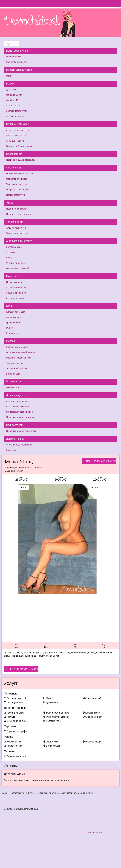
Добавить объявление (17, 401)
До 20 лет (11, 90)
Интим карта (13, 387)
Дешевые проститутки (17, 130)
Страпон (10, 252)
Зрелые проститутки (17, 111)
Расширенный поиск (17, 62)
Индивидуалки (14, 57)
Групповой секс (14, 322)
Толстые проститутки (17, 233)
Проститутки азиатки (17, 209)
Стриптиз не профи (16, 287)
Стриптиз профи (15, 282)
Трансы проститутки (16, 184)
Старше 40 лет (14, 106)
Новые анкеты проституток (20, 174)
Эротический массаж (17, 368)
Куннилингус (13, 333)
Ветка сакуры (13, 374)
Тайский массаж (14, 363)
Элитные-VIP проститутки (19, 146)
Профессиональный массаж (21, 352)
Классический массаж (17, 347)
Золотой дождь (14, 247)
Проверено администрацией (21, 160)
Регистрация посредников (19, 412)
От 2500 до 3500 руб (17, 135)
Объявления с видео (17, 179)
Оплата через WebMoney (19, 445)
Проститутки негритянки (19, 214)
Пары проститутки (15, 195)
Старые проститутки (17, 116)
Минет (9, 328)
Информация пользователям (21, 431)
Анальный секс (14, 317)
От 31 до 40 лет (14, 100)
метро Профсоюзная (31, 468)
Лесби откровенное (16, 293)
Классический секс (16, 312)
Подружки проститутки (18, 190)
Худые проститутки (16, 228)
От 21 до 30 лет (14, 95)
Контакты (11, 450)
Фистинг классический (17, 268)
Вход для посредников (18, 406)
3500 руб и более (15, 141)
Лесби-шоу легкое (15, 298)
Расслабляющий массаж (19, 358)
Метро (9, 76)
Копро (9, 258)
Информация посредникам (20, 417)
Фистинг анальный (16, 263)
